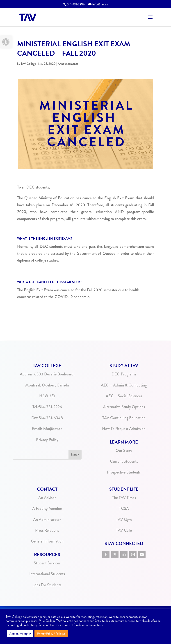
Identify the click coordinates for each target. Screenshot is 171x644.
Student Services (47, 563)
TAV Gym (124, 520)
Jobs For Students (47, 585)
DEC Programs (124, 374)
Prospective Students (124, 472)
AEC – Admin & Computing (124, 385)
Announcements (68, 64)
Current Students (124, 461)
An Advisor (47, 498)
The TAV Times (124, 498)
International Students (47, 574)
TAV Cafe (124, 530)
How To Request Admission (124, 429)
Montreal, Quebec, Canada (47, 385)
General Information (47, 541)
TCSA (124, 508)
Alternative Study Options (124, 407)
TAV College (28, 64)
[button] (6, 42)
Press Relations (47, 530)
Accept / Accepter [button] (20, 634)
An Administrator (47, 520)
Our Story (124, 451)
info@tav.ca (53, 429)
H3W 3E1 (47, 396)
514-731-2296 (50, 407)
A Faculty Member (47, 508)
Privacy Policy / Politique (51, 634)
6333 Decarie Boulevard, (54, 374)
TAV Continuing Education (124, 418)
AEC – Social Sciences (124, 396)
